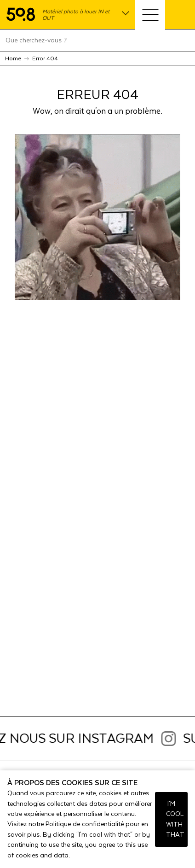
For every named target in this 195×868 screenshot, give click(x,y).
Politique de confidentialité (85, 824)
